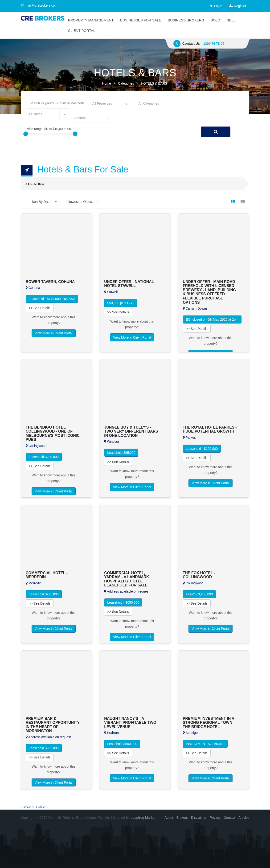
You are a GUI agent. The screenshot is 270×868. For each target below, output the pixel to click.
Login (216, 6)
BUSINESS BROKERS (186, 20)
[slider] (26, 134)
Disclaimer (199, 818)
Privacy (215, 818)
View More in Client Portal (54, 333)
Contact (229, 818)
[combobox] (110, 103)
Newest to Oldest (84, 202)
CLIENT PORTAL (82, 31)
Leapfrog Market (143, 818)
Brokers (182, 818)
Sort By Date (44, 202)
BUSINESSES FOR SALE (141, 20)
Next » (43, 807)
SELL (231, 20)
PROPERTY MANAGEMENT (91, 20)
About (169, 818)
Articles (244, 818)
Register (238, 6)
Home (107, 83)
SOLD (215, 20)
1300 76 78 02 (214, 44)
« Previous (29, 807)
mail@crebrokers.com (39, 5)
